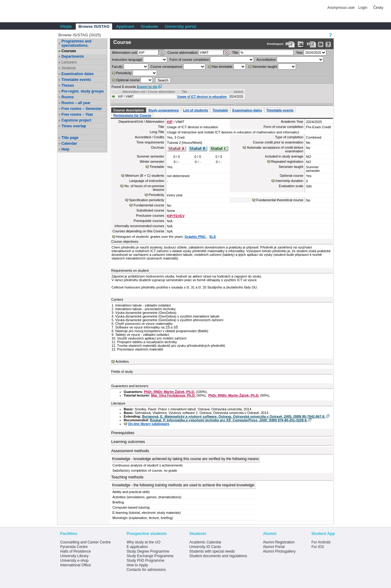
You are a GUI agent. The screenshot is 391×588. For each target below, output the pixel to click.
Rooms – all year (76, 103)
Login (363, 8)
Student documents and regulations (218, 556)
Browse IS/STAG (94, 26)
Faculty (117, 67)
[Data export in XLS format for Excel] (301, 44)
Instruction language (127, 60)
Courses (69, 51)
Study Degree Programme (148, 551)
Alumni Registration (279, 542)
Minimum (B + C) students (145, 176)
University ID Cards (205, 547)
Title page (70, 138)
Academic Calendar (205, 542)
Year (299, 53)
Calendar (69, 143)
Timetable (220, 110)
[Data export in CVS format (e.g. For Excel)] (311, 44)
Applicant (125, 26)
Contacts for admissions (146, 570)
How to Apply (137, 565)
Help (65, 149)
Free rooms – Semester (82, 109)
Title (235, 53)
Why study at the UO (143, 542)
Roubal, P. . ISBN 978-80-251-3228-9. (229, 420)
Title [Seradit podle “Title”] (184, 92)
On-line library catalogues (149, 424)
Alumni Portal (274, 547)
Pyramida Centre (74, 547)
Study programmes (163, 110)
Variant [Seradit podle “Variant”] (238, 92)
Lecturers (69, 62)
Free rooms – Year (77, 114)
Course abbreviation (182, 53)
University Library (74, 556)
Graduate (150, 26)
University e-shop (74, 561)
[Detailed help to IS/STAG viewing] (328, 44)
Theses (68, 85)
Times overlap (74, 126)
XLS (212, 237)
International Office (76, 565)
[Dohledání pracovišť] (162, 53)
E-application (137, 547)
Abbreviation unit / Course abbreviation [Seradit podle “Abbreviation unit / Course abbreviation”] (149, 92)
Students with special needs (212, 551)
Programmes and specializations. (76, 43)
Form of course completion (189, 60)
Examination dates (78, 74)
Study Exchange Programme (150, 556)
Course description (129, 110)
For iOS (318, 547)
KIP (170, 122)
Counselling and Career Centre (85, 542)
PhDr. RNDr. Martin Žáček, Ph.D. (169, 392)
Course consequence (166, 67)
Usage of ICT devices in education (202, 97)
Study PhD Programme (145, 561)
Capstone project (76, 120)
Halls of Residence (75, 551)
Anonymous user (342, 8)
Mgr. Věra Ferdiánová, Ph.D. (174, 395)
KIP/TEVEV (176, 216)
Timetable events (76, 80)
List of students (196, 110)
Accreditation (266, 60)
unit (124, 53)
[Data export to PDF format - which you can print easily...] (290, 44)
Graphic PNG (195, 237)
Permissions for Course (132, 115)
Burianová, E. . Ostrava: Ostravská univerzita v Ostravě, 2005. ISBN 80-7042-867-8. (234, 416)
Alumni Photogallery (279, 551)
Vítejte (66, 26)
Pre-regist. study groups (83, 91)
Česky (378, 8)
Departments (73, 56)
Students (69, 68)
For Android (321, 542)
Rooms (68, 97)
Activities (122, 361)
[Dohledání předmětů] (227, 53)
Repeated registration (287, 162)
